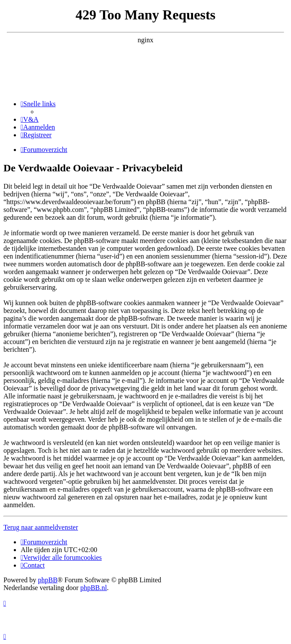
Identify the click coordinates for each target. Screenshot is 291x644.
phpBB (48, 580)
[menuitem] (30, 119)
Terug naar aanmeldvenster (41, 527)
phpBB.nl (94, 588)
